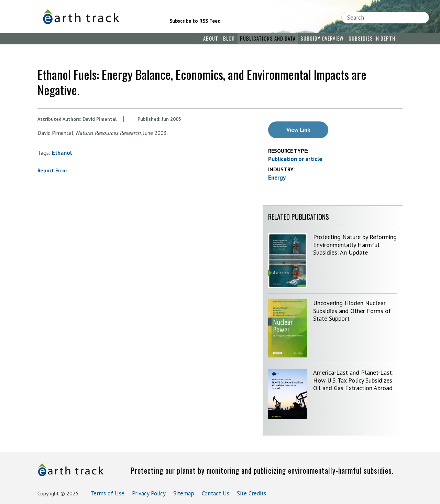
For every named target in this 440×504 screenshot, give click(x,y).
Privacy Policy (149, 493)
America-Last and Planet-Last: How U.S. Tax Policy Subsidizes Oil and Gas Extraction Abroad (353, 380)
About (211, 38)
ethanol (62, 153)
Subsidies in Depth (372, 38)
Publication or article (295, 159)
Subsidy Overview (322, 38)
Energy (277, 178)
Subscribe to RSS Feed (195, 21)
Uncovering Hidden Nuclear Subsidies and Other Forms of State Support (352, 311)
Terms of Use (107, 493)
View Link (298, 130)
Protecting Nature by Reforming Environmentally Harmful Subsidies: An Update (355, 245)
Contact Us (216, 493)
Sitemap (184, 493)
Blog (229, 38)
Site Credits (251, 493)
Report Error (52, 170)
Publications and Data (268, 38)
